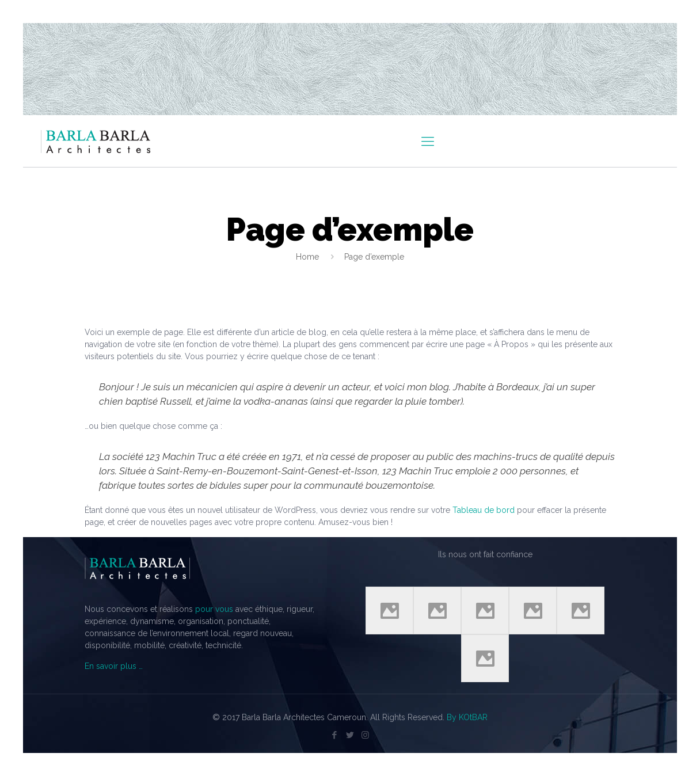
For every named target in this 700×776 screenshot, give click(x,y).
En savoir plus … (114, 666)
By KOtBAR (467, 717)
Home (307, 257)
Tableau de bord (484, 510)
